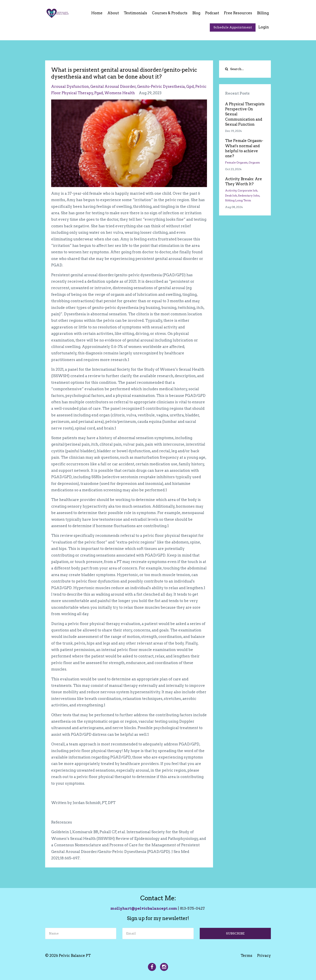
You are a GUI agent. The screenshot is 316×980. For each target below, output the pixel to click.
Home (97, 13)
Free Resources (238, 13)
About (113, 13)
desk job (231, 196)
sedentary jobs (249, 196)
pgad (99, 93)
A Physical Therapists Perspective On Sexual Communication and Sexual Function (245, 114)
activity (231, 190)
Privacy (264, 956)
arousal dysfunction (70, 86)
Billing (263, 13)
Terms (246, 956)
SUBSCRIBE (235, 933)
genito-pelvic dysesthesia (161, 86)
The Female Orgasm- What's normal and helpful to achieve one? (244, 148)
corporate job (247, 190)
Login (264, 27)
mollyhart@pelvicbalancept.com (144, 908)
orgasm (254, 162)
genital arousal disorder (113, 86)
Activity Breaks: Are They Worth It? (244, 181)
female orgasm (236, 162)
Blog (196, 13)
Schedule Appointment (233, 27)
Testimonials (135, 13)
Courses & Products (170, 13)
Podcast (212, 13)
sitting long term (238, 200)
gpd (190, 86)
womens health (120, 93)
